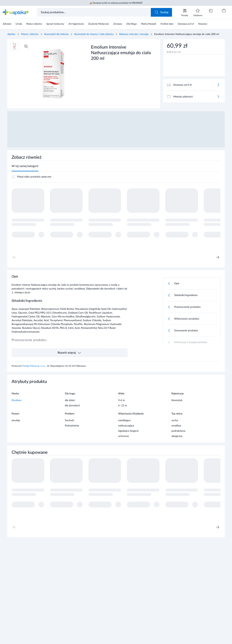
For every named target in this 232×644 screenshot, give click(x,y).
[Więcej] (218, 85)
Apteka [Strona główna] (11, 34)
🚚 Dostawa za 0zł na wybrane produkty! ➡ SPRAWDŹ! (116, 3)
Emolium (16, 400)
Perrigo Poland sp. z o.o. (34, 366)
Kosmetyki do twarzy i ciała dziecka (94, 34)
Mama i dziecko (30, 34)
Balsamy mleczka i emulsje (134, 34)
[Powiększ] (26, 46)
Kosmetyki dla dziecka (56, 34)
